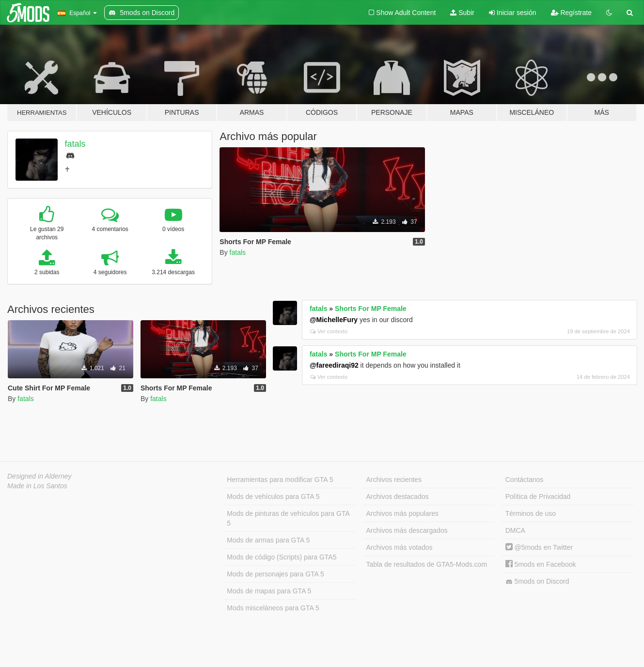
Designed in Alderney (39, 476)
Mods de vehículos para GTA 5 (273, 496)
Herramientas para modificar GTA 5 (280, 480)
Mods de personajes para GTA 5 (275, 574)
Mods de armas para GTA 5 (268, 540)
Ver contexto (329, 331)
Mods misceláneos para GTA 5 (273, 608)
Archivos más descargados (407, 530)
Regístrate (571, 13)
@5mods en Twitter (539, 547)
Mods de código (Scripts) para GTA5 (282, 557)
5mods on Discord (537, 582)
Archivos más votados (400, 547)
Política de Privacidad (538, 496)
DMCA (515, 530)
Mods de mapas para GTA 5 (269, 591)
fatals (75, 144)
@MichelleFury (334, 320)
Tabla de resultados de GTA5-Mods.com (427, 564)
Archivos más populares (402, 513)
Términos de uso (531, 513)
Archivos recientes (394, 480)
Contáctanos (525, 480)
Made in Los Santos (37, 486)
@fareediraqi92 (334, 365)
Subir (462, 13)
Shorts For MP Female (371, 309)
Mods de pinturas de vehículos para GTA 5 (288, 518)
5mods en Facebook (541, 564)
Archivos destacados (398, 496)
